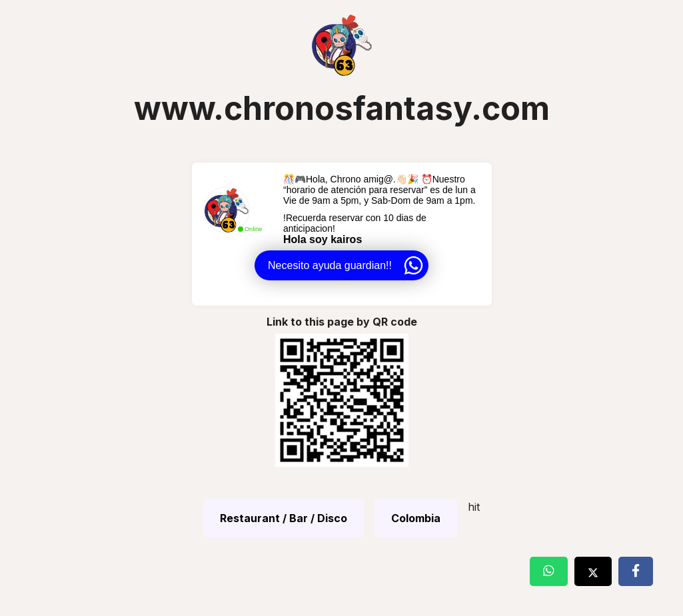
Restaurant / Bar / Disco (284, 518)
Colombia (416, 518)
